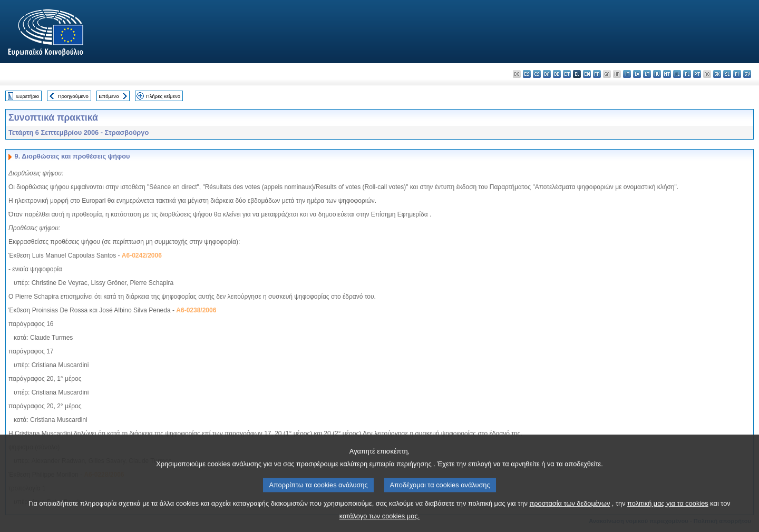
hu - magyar (657, 74)
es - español (527, 74)
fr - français (597, 74)
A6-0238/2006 (196, 310)
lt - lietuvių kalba (647, 74)
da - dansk (547, 74)
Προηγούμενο (73, 96)
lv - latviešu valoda (637, 74)
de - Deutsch (557, 74)
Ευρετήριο (28, 96)
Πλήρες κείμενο (163, 96)
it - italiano (627, 74)
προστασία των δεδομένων (570, 518)
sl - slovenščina (727, 74)
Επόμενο (109, 96)
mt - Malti (667, 74)
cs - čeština (537, 74)
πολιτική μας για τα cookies (668, 518)
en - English (587, 74)
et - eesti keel (567, 74)
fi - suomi (737, 74)
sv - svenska (747, 74)
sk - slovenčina (717, 74)
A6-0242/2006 (142, 255)
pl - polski (687, 74)
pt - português (697, 74)
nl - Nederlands (677, 74)
